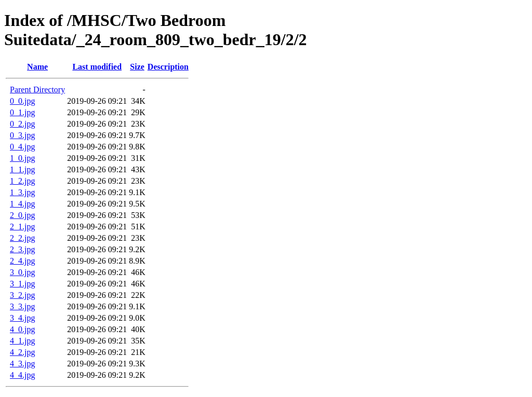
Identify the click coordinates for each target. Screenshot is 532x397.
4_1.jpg (22, 341)
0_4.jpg (22, 147)
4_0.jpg (22, 329)
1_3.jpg (22, 192)
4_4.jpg (22, 375)
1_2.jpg (22, 181)
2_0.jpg (22, 215)
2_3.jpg (22, 249)
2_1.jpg (22, 227)
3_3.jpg (22, 306)
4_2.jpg (22, 352)
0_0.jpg (22, 101)
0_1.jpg (22, 112)
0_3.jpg (22, 135)
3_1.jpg (22, 284)
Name (37, 67)
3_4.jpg (22, 318)
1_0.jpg (22, 158)
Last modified (97, 67)
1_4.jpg (22, 204)
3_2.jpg (22, 295)
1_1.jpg (22, 169)
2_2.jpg (22, 238)
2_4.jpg (22, 261)
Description (168, 67)
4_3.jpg (22, 364)
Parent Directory (37, 90)
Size (137, 67)
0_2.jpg (22, 124)
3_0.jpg (22, 272)
